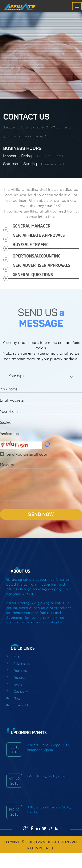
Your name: (9, 389)
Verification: (10, 433)
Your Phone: (10, 411)
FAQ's (14, 684)
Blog (13, 698)
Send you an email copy (27, 454)
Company (17, 691)
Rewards (16, 677)
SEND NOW (41, 515)
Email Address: (12, 400)
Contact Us (18, 705)
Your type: (17, 375)
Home (14, 656)
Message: (8, 464)
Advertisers (18, 663)
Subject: (7, 422)
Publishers (17, 670)
